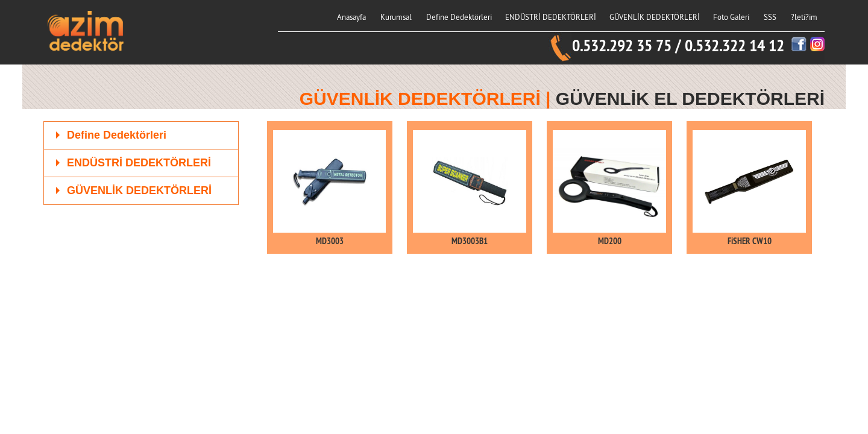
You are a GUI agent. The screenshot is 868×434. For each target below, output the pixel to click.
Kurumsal (396, 17)
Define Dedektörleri (459, 17)
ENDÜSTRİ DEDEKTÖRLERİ (551, 17)
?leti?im (804, 17)
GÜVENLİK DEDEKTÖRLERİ (655, 17)
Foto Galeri (731, 17)
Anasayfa (351, 17)
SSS (770, 17)
